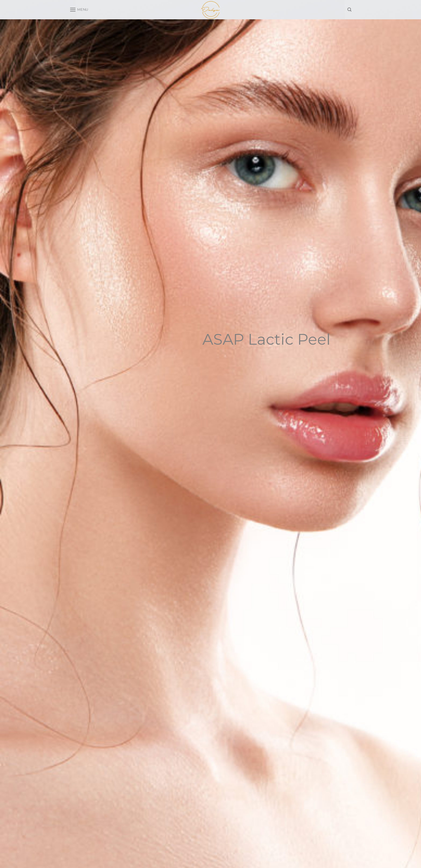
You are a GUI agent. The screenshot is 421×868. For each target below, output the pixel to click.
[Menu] (79, 10)
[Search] (349, 10)
